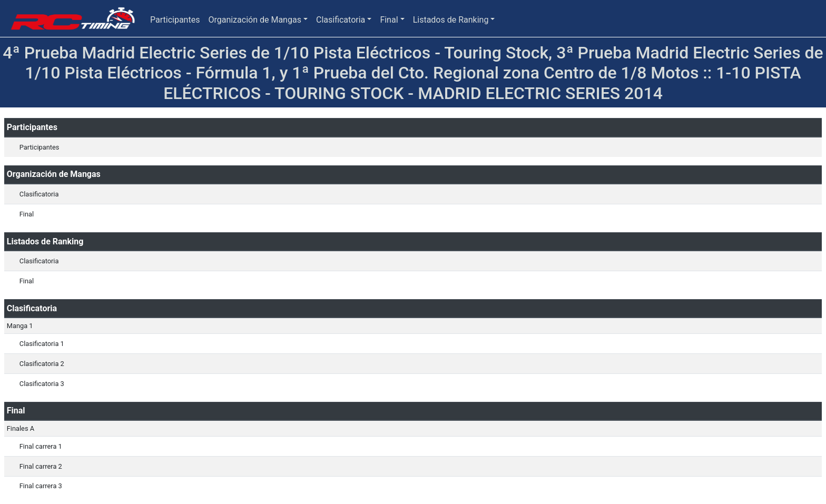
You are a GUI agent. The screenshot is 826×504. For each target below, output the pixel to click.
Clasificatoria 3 (42, 384)
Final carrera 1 (41, 446)
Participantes (175, 20)
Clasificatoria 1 (42, 344)
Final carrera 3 (41, 486)
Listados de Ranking (451, 20)
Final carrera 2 (41, 466)
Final (389, 20)
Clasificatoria (341, 20)
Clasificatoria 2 (42, 364)
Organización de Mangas (254, 20)
